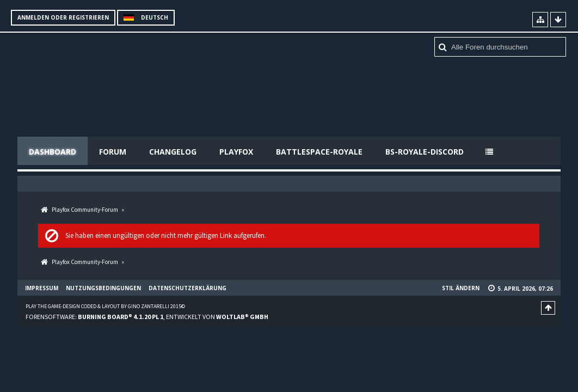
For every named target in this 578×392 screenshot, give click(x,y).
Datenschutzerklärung (187, 288)
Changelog (173, 152)
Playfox (236, 152)
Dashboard (53, 152)
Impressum (42, 288)
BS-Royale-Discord (425, 152)
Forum (113, 152)
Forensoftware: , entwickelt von (147, 317)
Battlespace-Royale (319, 152)
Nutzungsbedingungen (103, 288)
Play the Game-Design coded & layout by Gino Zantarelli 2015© (105, 306)
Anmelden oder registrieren (63, 17)
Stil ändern (461, 288)
